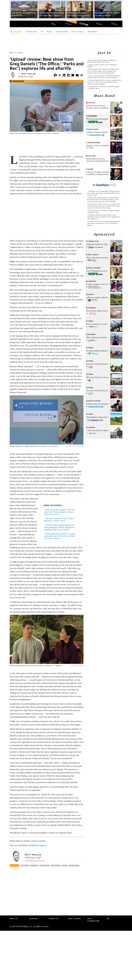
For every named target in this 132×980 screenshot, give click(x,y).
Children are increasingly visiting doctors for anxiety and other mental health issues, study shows (104, 193)
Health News (93, 129)
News (53, 24)
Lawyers (91, 427)
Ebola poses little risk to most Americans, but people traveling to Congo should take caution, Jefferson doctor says (104, 206)
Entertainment (62, 31)
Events (99, 24)
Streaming (29, 81)
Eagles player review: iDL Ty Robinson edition (102, 66)
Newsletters (93, 31)
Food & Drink (31, 31)
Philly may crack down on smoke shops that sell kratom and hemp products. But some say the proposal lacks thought (103, 199)
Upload (65, 865)
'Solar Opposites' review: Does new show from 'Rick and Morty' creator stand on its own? (60, 512)
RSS (108, 918)
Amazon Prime (74, 865)
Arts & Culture (78, 31)
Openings (92, 308)
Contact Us (53, 918)
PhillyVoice (26, 25)
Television (18, 81)
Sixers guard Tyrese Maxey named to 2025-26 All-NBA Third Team (102, 61)
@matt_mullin (38, 841)
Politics (92, 103)
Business (92, 334)
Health (69, 24)
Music (49, 31)
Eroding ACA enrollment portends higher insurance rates (103, 87)
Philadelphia (44, 865)
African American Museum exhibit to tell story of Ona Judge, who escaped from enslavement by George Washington (103, 71)
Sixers (91, 169)
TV (42, 31)
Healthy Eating (94, 401)
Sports (114, 24)
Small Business (94, 268)
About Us (14, 918)
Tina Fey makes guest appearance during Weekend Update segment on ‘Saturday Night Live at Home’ (59, 527)
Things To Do (93, 241)
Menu (14, 25)
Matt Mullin (29, 74)
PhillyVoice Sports (38, 845)
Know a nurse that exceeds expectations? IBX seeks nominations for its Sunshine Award (104, 223)
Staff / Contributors (93, 920)
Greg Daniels (56, 865)
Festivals (92, 156)
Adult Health (93, 255)
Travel (91, 321)
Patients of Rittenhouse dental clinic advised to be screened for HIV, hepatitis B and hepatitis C (103, 217)
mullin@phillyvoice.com (35, 861)
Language (92, 281)
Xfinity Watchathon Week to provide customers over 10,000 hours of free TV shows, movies (60, 536)
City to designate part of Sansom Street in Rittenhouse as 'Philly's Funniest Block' (104, 76)
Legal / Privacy (74, 918)
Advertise (33, 918)
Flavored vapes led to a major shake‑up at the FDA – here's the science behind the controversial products (104, 82)
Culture (84, 24)
